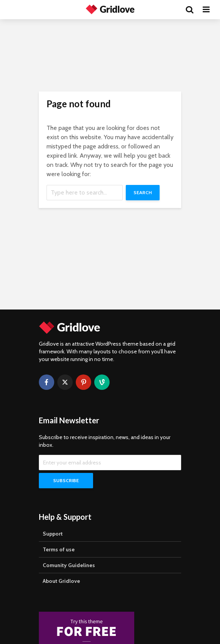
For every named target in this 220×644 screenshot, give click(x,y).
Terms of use (59, 549)
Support (53, 534)
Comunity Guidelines (69, 565)
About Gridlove (61, 581)
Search (143, 192)
